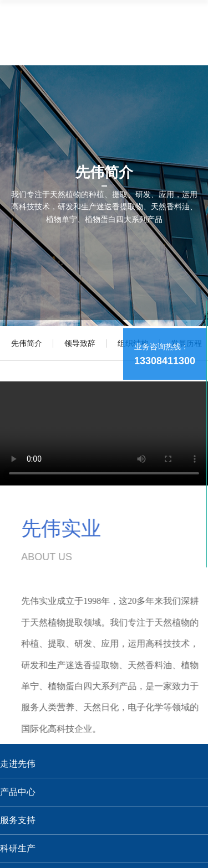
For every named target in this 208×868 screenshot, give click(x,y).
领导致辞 (80, 343)
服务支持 (18, 820)
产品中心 (18, 792)
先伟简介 (27, 343)
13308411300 (165, 361)
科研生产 (18, 848)
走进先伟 (18, 764)
